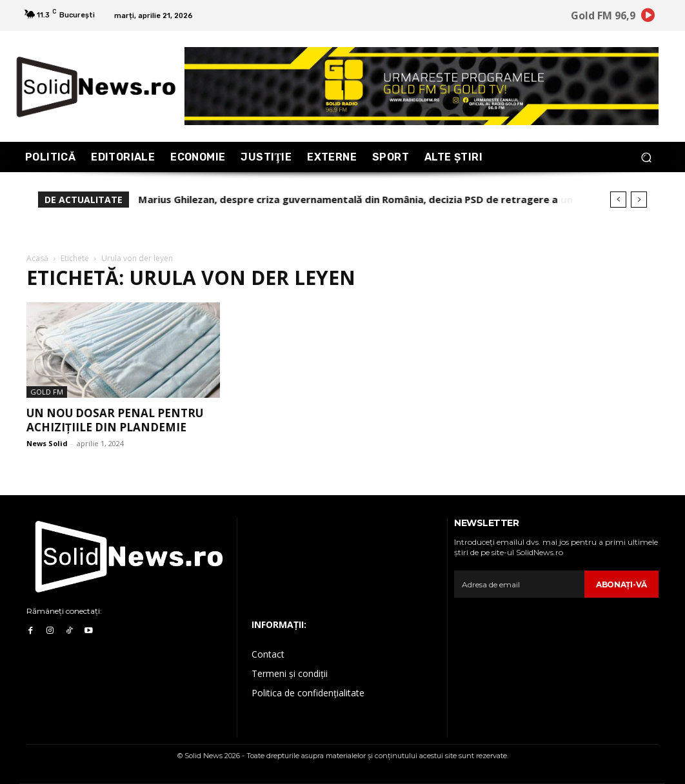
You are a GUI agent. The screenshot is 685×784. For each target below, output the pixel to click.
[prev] (618, 200)
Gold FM (47, 392)
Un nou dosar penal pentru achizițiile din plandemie (115, 420)
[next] (639, 200)
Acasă (37, 258)
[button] (646, 157)
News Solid (47, 443)
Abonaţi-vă (621, 584)
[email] (519, 584)
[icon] (648, 17)
